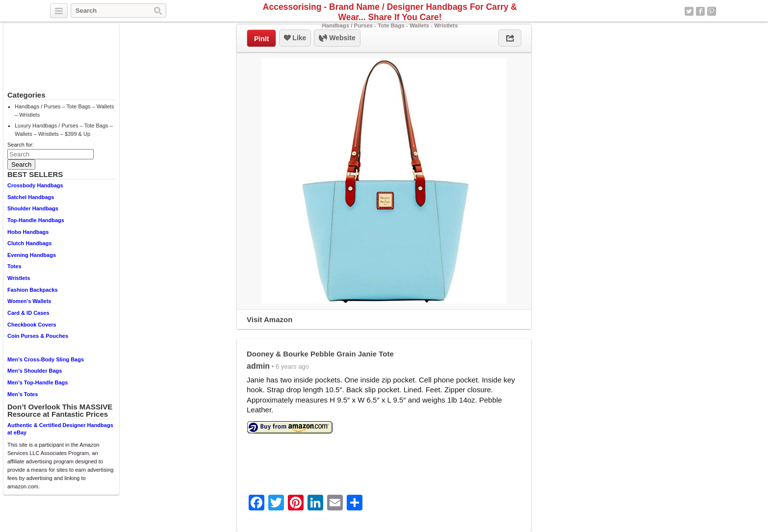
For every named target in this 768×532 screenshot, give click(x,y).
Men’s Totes (23, 394)
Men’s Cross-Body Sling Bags (46, 359)
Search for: (21, 145)
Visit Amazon (269, 319)
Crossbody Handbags (35, 185)
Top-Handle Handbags (36, 220)
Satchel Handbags (31, 197)
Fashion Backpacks (33, 290)
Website (337, 38)
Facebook (700, 11)
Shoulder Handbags (33, 208)
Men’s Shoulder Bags (35, 371)
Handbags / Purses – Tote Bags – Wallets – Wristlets (64, 111)
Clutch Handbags (29, 243)
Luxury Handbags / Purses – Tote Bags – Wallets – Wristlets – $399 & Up (64, 130)
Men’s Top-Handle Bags (38, 382)
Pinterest (712, 11)
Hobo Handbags (28, 232)
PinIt (261, 39)
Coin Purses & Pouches (38, 336)
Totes (14, 266)
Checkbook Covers (32, 325)
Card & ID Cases (28, 313)
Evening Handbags (32, 255)
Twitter (689, 11)
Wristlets (19, 278)
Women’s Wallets (29, 301)
